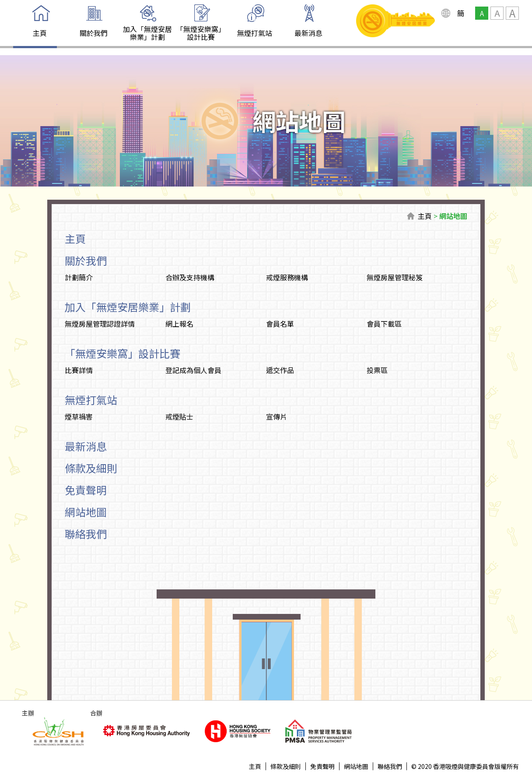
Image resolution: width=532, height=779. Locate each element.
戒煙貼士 (179, 416)
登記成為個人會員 (193, 370)
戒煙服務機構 (287, 277)
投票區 (377, 370)
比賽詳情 (79, 370)
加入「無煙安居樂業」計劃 (147, 33)
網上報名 (179, 324)
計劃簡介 (79, 277)
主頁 (40, 33)
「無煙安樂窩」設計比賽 (201, 33)
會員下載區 (384, 324)
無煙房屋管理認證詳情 (100, 324)
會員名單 (280, 324)
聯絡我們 (86, 534)
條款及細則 (91, 468)
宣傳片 (276, 416)
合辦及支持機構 (190, 277)
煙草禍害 (79, 416)
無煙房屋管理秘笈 (395, 277)
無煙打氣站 (255, 33)
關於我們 (94, 33)
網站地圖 (453, 216)
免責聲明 (86, 490)
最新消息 (308, 33)
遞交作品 (280, 370)
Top (496, 743)
